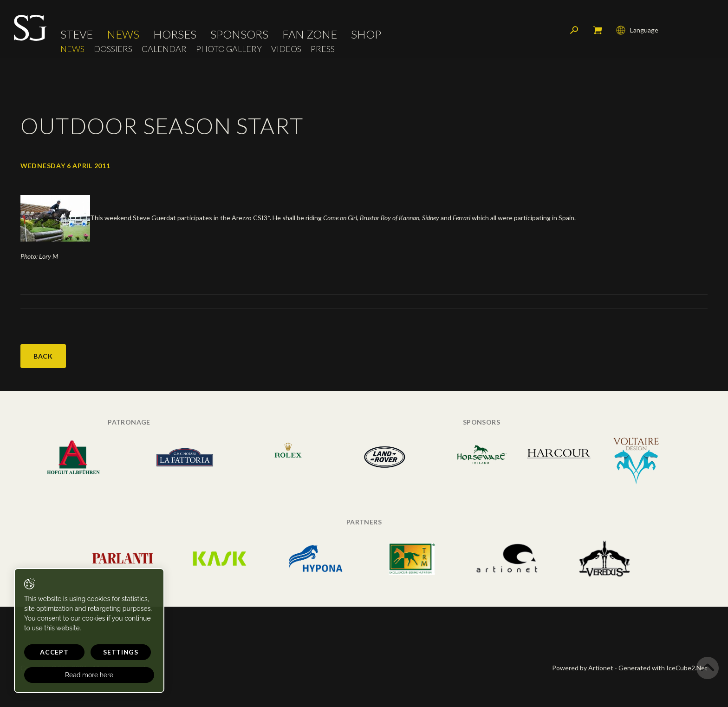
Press (323, 49)
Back (43, 356)
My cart (598, 30)
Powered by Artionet (583, 668)
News (123, 35)
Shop (366, 35)
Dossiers (113, 49)
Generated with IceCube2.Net (663, 668)
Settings (121, 652)
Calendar (164, 49)
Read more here (89, 675)
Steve (77, 35)
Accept (54, 652)
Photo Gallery (229, 49)
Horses (175, 35)
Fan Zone (310, 35)
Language (637, 30)
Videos (286, 49)
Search (574, 30)
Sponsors (239, 35)
